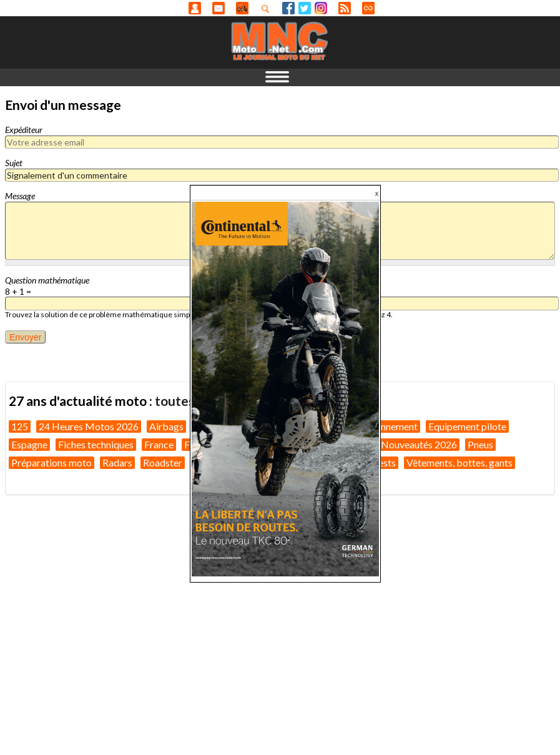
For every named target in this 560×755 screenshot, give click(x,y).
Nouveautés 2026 (419, 444)
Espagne (29, 444)
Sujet (14, 163)
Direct (368, 8)
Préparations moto (52, 462)
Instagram (321, 8)
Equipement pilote (467, 426)
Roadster (163, 462)
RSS (345, 8)
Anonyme (195, 8)
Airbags (166, 426)
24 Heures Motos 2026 (89, 426)
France (159, 444)
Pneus (480, 444)
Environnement (386, 426)
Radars (117, 462)
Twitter (305, 8)
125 (20, 426)
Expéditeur (24, 130)
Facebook (288, 8)
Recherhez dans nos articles (268, 9)
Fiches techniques (96, 444)
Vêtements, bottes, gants (459, 462)
